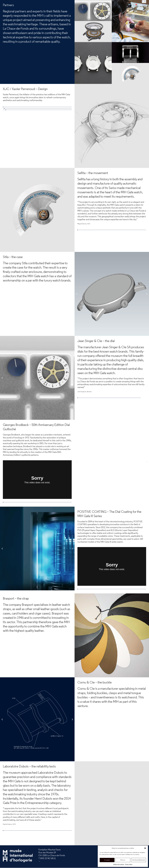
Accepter (107, 860)
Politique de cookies (119, 864)
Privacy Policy (129, 864)
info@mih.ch (44, 861)
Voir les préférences (139, 860)
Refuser (123, 860)
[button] (145, 848)
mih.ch (55, 861)
